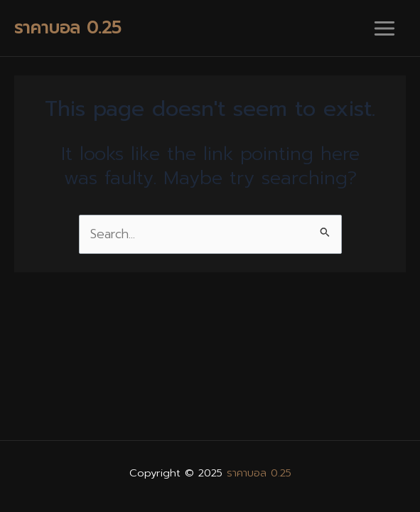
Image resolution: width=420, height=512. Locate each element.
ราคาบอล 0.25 (68, 28)
